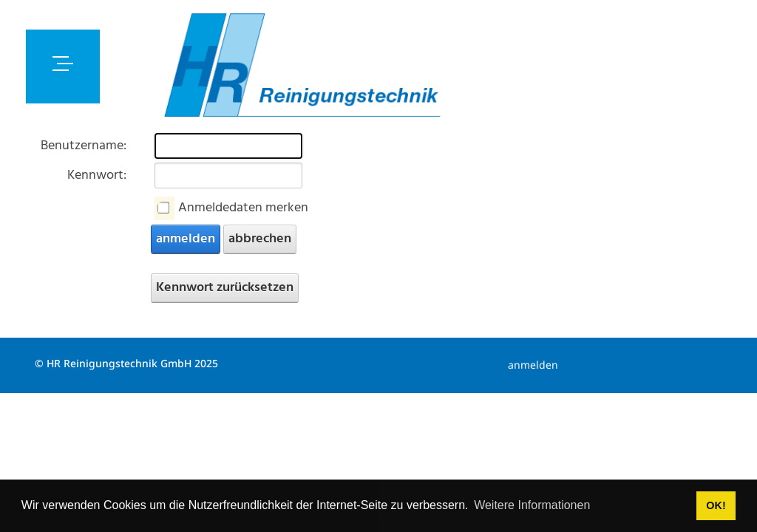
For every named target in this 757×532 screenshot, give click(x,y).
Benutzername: (84, 146)
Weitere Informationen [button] (532, 505)
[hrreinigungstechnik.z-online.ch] (301, 66)
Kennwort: (97, 175)
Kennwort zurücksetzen (225, 288)
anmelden (186, 239)
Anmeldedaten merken (243, 208)
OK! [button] (716, 505)
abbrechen (260, 239)
